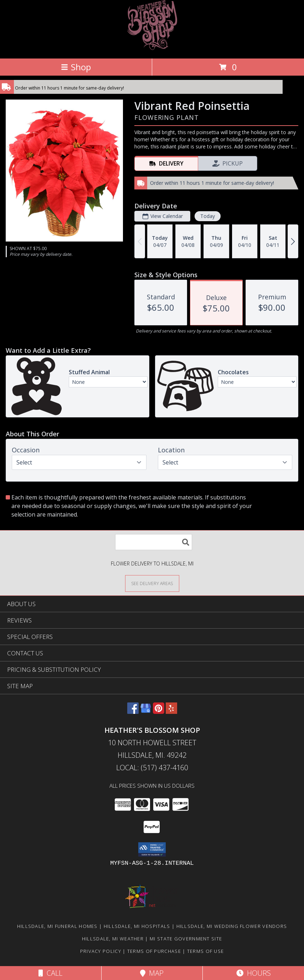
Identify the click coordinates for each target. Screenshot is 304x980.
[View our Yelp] (171, 712)
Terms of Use (206, 951)
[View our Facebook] (133, 712)
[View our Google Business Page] (146, 712)
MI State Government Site (186, 939)
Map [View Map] (152, 973)
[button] (152, 849)
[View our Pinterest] (159, 712)
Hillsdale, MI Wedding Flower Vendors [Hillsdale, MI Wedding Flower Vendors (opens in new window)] (232, 926)
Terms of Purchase (154, 951)
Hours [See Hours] (254, 973)
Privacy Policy (101, 951)
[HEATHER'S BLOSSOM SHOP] (152, 48)
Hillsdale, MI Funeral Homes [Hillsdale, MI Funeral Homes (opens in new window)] (57, 926)
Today (208, 216)
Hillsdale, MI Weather (113, 939)
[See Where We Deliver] (152, 583)
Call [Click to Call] (50, 973)
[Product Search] (154, 542)
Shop (76, 67)
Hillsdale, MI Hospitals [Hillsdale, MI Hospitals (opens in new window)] (137, 926)
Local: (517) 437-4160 (152, 768)
